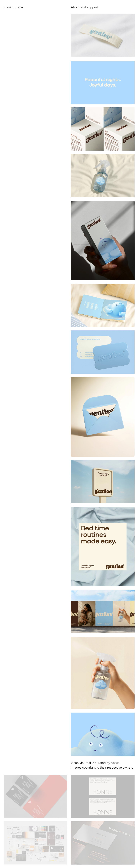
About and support (85, 7)
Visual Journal (14, 7)
